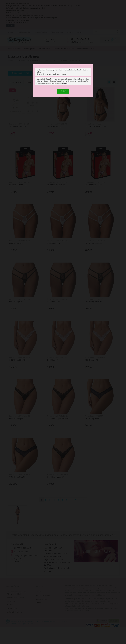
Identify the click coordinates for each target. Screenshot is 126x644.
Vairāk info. (64, 83)
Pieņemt (63, 91)
